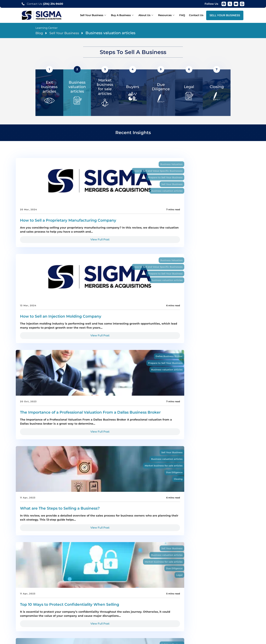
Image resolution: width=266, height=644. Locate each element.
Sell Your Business (99, 15)
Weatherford (77, 621)
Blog (40, 33)
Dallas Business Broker (234, 165)
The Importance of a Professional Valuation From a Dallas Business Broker (212, 226)
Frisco (71, 617)
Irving (151, 617)
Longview (199, 617)
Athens (51, 621)
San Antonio (219, 621)
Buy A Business (127, 15)
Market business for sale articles (68, 294)
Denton (141, 617)
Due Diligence (79, 301)
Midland (129, 621)
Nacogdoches (36, 621)
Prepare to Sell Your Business (70, 179)
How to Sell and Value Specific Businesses (62, 172)
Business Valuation (76, 165)
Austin (192, 621)
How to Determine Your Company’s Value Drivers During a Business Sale (213, 340)
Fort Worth (49, 617)
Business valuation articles (71, 194)
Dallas (36, 617)
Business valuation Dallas (152, 621)
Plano (61, 617)
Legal (165, 308)
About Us (150, 15)
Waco (91, 621)
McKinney (109, 617)
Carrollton (177, 617)
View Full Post (53, 258)
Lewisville (163, 617)
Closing (83, 308)
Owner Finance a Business (152, 397)
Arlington (83, 617)
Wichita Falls (178, 621)
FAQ (184, 15)
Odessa (117, 621)
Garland (96, 617)
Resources (169, 15)
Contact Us (197, 15)
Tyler (188, 617)
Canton (62, 621)
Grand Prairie (126, 617)
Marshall (225, 617)
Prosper (212, 617)
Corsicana (103, 621)
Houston (204, 621)
